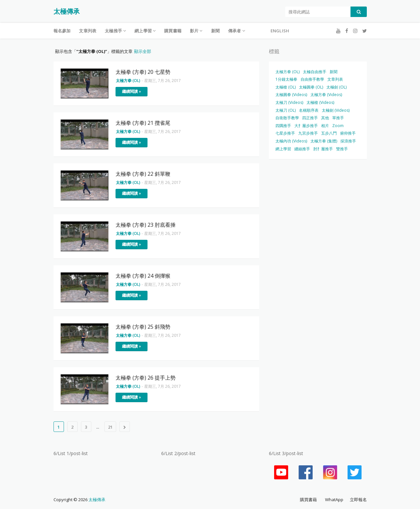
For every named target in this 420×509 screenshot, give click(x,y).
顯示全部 (143, 51)
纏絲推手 (302, 149)
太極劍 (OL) (336, 87)
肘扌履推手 (323, 149)
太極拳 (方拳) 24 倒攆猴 (143, 276)
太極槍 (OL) (286, 87)
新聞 (334, 72)
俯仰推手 (348, 133)
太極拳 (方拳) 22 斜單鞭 (143, 174)
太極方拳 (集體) (324, 141)
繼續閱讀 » (132, 91)
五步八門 (329, 133)
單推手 (338, 118)
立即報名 (358, 500)
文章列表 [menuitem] (88, 31)
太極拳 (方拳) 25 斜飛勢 (143, 327)
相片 (325, 126)
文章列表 (335, 79)
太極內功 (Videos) (291, 141)
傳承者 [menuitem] (235, 31)
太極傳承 (67, 11)
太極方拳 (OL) (288, 72)
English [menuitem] (280, 31)
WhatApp (334, 500)
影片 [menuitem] (194, 31)
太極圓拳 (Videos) (291, 95)
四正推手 (310, 118)
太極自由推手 (315, 72)
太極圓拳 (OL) (311, 87)
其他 (325, 118)
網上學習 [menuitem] (143, 31)
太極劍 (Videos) (336, 110)
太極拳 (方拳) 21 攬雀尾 (143, 123)
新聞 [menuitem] (215, 31)
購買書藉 (308, 500)
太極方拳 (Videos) (326, 95)
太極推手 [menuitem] (113, 31)
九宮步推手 (308, 133)
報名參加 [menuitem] (62, 31)
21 (110, 427)
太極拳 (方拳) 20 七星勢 (143, 72)
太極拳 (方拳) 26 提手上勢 (146, 378)
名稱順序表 (309, 110)
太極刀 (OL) (286, 110)
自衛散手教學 (287, 118)
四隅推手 (283, 126)
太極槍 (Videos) (320, 102)
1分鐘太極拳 (286, 79)
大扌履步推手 (306, 126)
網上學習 (283, 149)
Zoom (338, 126)
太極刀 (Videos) (289, 102)
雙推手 (342, 149)
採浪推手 (348, 141)
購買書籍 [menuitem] (173, 31)
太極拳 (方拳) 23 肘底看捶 (146, 225)
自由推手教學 (312, 79)
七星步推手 (285, 133)
